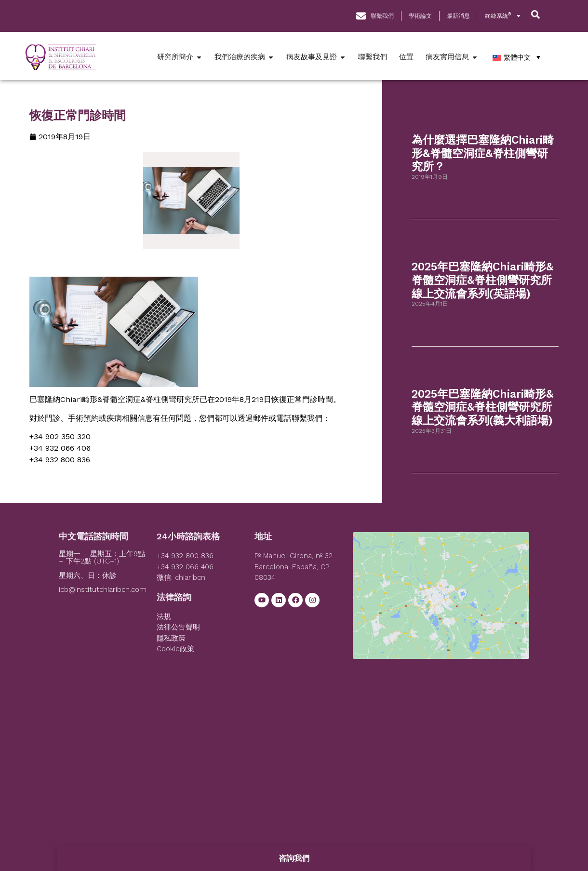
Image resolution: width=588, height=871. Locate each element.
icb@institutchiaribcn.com (103, 590)
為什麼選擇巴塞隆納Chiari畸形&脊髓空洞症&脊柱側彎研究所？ (483, 153)
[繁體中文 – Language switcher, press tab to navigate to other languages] (516, 57)
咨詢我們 (294, 858)
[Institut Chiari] (441, 604)
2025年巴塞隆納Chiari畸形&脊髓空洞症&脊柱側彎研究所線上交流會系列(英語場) (482, 280)
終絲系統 (503, 16)
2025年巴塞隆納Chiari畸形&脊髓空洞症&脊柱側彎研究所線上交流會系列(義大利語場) (482, 407)
